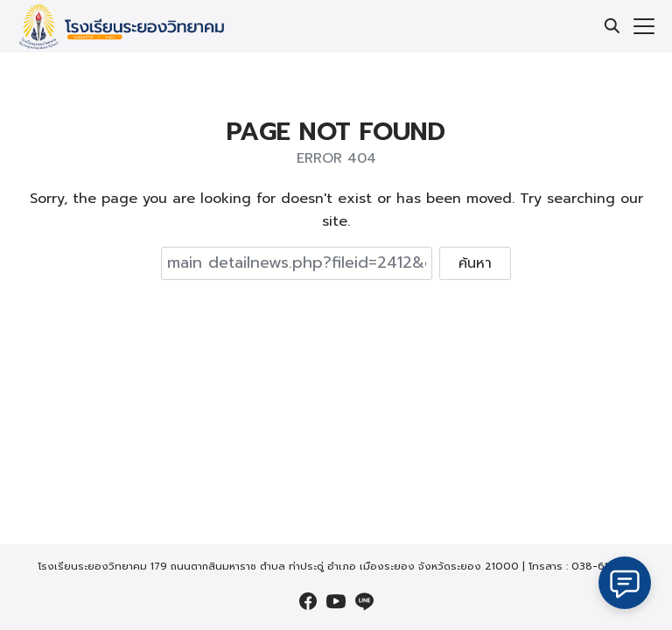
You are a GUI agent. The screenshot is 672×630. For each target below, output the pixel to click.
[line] (364, 601)
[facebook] (308, 601)
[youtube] (336, 601)
